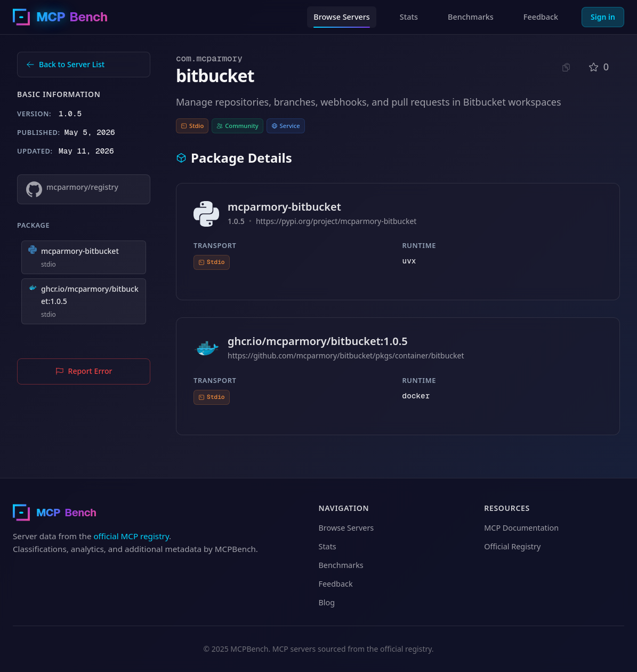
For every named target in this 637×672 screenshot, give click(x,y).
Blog (327, 602)
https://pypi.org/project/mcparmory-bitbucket (336, 221)
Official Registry (512, 546)
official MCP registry (131, 536)
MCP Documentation (521, 528)
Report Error (84, 371)
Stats (409, 17)
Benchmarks (471, 17)
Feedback (541, 17)
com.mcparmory (209, 58)
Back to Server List (65, 64)
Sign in (603, 17)
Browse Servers (342, 17)
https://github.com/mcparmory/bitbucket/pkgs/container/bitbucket (346, 355)
